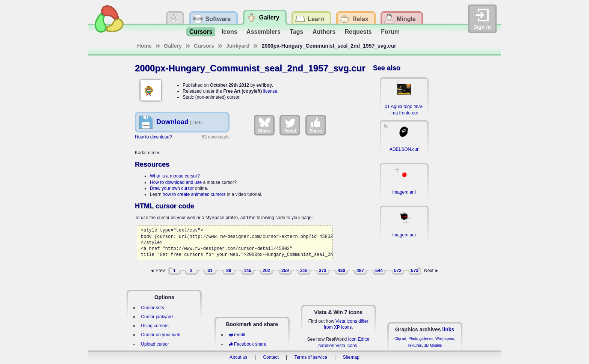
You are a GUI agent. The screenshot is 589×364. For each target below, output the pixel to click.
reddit (237, 335)
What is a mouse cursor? (175, 176)
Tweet (290, 125)
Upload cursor (155, 344)
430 (341, 271)
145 (248, 271)
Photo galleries (421, 339)
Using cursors (155, 326)
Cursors (201, 32)
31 (210, 271)
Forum (390, 32)
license (270, 91)
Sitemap (351, 357)
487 (360, 271)
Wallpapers (445, 339)
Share (264, 125)
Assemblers (264, 32)
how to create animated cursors (194, 194)
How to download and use (176, 182)
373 (323, 271)
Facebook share (248, 344)
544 (379, 271)
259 (285, 271)
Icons (230, 32)
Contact (271, 357)
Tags (296, 32)
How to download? (153, 137)
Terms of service (311, 357)
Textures (415, 345)
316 (304, 271)
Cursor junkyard (157, 317)
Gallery (173, 46)
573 (415, 271)
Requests (358, 32)
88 (229, 271)
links (448, 329)
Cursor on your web (161, 335)
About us (238, 357)
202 (266, 271)
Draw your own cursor (172, 188)
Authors (324, 32)
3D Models (433, 345)
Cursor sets (152, 308)
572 (398, 271)
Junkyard (238, 46)
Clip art (400, 339)
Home (144, 46)
